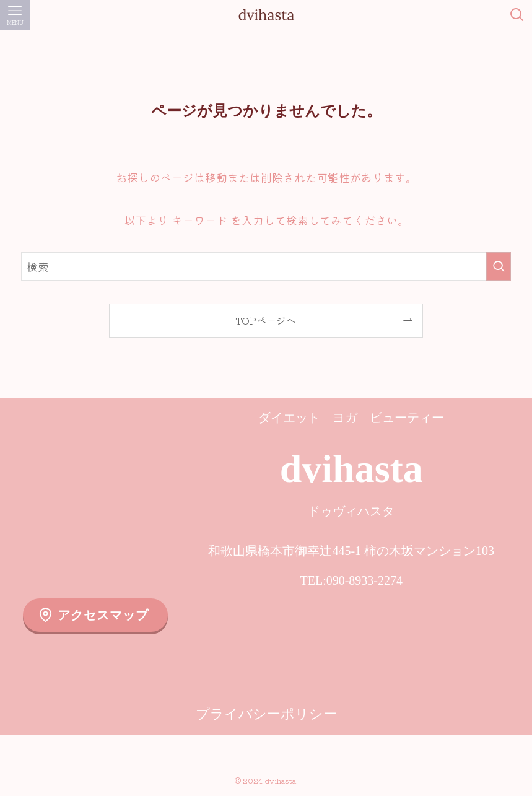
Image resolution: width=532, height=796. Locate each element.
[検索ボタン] (517, 15)
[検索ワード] (266, 266)
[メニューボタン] (15, 15)
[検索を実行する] (499, 266)
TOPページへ (266, 320)
